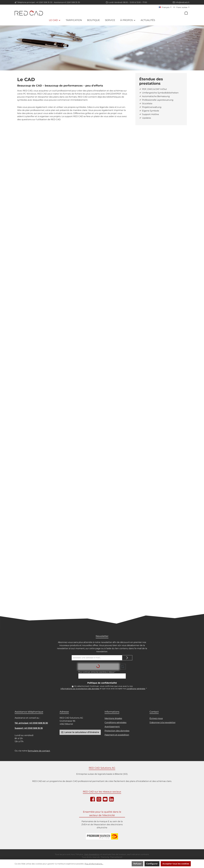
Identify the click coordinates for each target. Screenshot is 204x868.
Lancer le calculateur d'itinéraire (80, 733)
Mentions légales (113, 719)
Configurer (152, 864)
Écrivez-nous (156, 719)
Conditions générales (115, 723)
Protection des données (117, 731)
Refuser (137, 864)
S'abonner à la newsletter (163, 723)
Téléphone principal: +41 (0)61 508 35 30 (35, 2)
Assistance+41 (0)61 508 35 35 (67, 2)
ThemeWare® (116, 857)
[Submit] (127, 658)
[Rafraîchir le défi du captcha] (123, 667)
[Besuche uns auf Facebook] (93, 800)
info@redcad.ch (182, 2)
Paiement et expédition (117, 735)
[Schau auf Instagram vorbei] (99, 800)
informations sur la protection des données (80, 689)
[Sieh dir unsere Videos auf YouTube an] (105, 800)
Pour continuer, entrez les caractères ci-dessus (97, 672)
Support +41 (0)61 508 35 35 (29, 728)
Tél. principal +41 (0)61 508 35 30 (31, 723)
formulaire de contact (39, 751)
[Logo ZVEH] (102, 837)
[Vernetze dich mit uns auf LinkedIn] (111, 800)
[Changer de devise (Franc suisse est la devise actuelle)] (181, 7)
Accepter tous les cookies (176, 864)
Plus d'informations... (94, 864)
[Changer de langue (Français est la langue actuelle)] (165, 7)
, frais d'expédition (92, 855)
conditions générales (136, 689)
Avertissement (112, 727)
